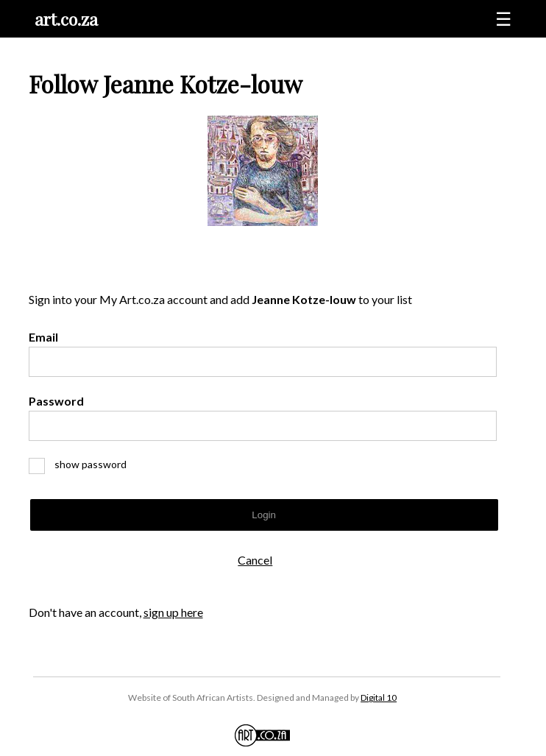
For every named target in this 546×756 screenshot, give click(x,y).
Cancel (255, 560)
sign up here (173, 612)
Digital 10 (379, 697)
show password (84, 464)
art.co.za (66, 19)
